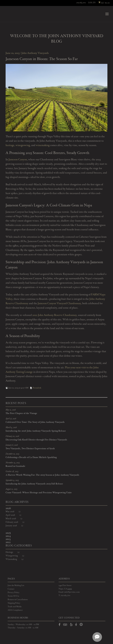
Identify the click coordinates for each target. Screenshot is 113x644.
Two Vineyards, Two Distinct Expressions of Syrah (30, 449)
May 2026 (15, 512)
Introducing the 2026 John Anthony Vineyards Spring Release (36, 431)
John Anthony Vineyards (13, 14)
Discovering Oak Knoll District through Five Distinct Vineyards (36, 440)
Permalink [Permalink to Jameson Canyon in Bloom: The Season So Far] (36, 388)
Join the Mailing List (16, 586)
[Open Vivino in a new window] (76, 625)
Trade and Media (15, 607)
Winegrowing (17, 556)
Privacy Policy (14, 593)
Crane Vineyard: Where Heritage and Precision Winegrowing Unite (39, 493)
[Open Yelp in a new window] (71, 625)
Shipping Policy (14, 603)
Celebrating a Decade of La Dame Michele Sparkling (31, 457)
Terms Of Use (13, 596)
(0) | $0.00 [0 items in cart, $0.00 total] (104, 3)
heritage (10, 145)
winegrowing (23, 145)
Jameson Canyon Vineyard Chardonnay (59, 303)
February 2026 (17, 522)
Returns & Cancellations (18, 600)
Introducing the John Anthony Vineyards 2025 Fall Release (34, 484)
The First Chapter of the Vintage (21, 413)
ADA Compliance (15, 610)
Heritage (14, 552)
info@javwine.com (72, 592)
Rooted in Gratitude (15, 466)
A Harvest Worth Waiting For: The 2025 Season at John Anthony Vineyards (42, 475)
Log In (92, 3)
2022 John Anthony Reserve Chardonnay (55, 315)
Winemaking (16, 560)
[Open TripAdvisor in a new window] (65, 625)
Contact (11, 589)
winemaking (43, 145)
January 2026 (16, 526)
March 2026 (16, 519)
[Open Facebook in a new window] (60, 625)
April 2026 (15, 515)
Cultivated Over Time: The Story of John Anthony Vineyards (35, 422)
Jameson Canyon (18, 160)
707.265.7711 (81, 3)
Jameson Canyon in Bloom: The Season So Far (42, 59)
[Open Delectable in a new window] (81, 625)
